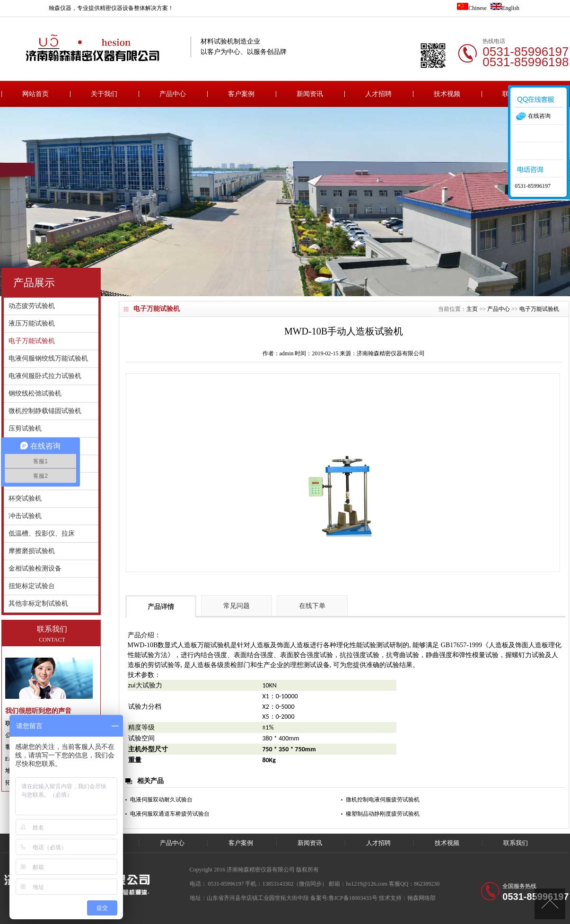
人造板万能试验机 (204, 645)
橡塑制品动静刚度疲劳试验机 (383, 814)
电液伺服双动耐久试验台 (161, 800)
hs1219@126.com (367, 884)
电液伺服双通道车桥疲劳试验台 (170, 814)
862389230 (427, 884)
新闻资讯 (310, 94)
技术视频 (447, 94)
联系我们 (516, 843)
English (505, 8)
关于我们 (104, 94)
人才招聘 (378, 94)
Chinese (472, 8)
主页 (472, 309)
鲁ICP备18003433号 (353, 898)
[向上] (550, 904)
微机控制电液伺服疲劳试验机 (383, 800)
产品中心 (173, 94)
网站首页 (35, 94)
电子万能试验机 (539, 309)
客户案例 (241, 94)
